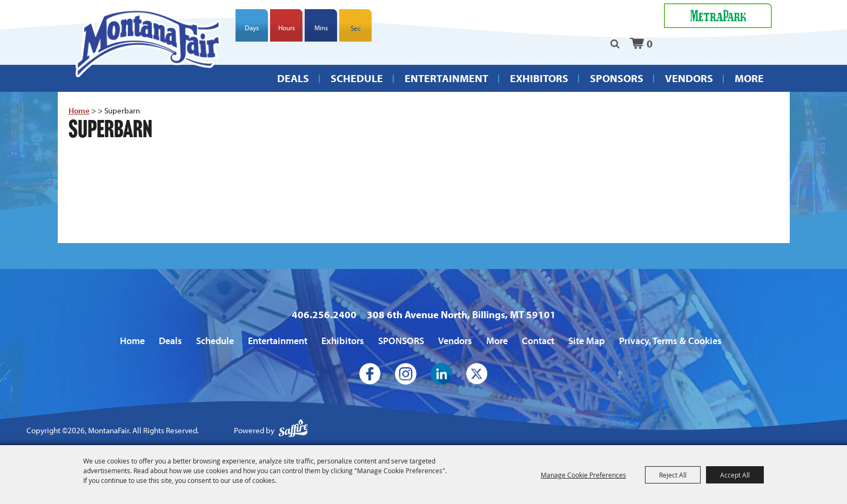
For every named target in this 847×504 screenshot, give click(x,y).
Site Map (587, 341)
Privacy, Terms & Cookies (670, 341)
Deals (293, 78)
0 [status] (650, 43)
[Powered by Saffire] (293, 431)
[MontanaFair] (148, 43)
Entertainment (446, 78)
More (749, 78)
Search (615, 44)
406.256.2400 (324, 314)
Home (79, 110)
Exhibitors (539, 78)
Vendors (689, 78)
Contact (538, 341)
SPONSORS (617, 78)
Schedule (357, 78)
